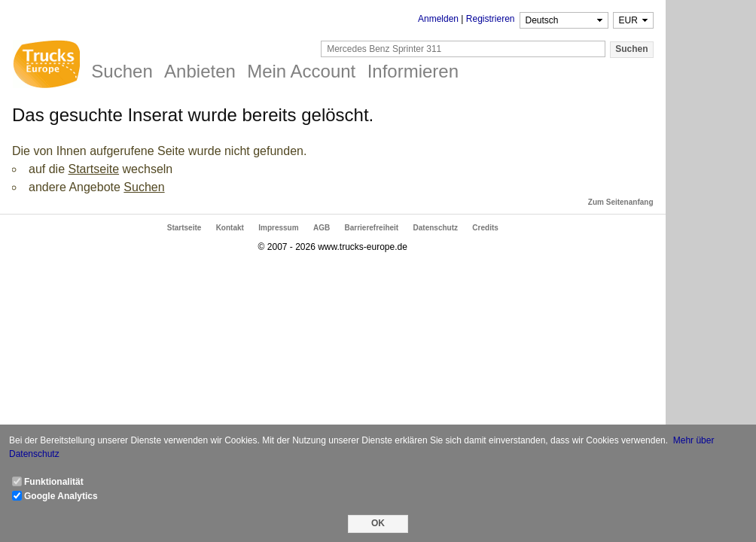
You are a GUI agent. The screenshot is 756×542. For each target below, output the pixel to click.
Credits (485, 228)
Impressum (278, 228)
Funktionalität (54, 482)
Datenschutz (436, 228)
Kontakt (230, 228)
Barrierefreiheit (372, 228)
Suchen (144, 187)
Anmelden (438, 19)
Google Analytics (61, 496)
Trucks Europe (46, 66)
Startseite (93, 169)
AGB (322, 228)
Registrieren (491, 19)
